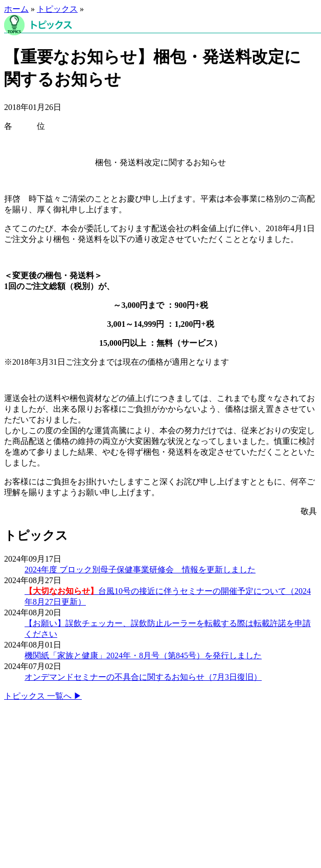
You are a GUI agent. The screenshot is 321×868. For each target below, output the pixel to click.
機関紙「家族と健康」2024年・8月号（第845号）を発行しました (143, 655)
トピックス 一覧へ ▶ (43, 696)
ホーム (16, 9)
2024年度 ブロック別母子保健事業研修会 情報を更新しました (140, 570)
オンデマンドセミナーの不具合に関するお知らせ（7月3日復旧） (143, 677)
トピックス (57, 9)
